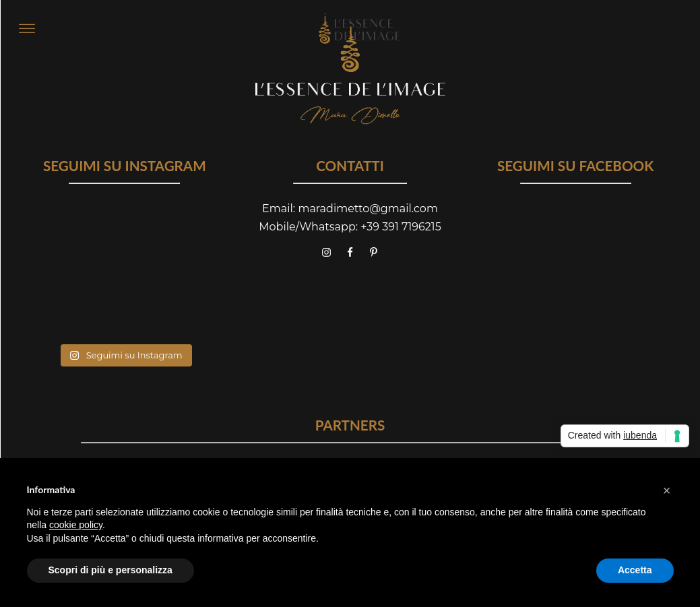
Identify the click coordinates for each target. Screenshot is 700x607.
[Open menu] (27, 29)
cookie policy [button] (76, 525)
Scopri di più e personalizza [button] (110, 570)
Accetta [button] (635, 570)
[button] (667, 490)
